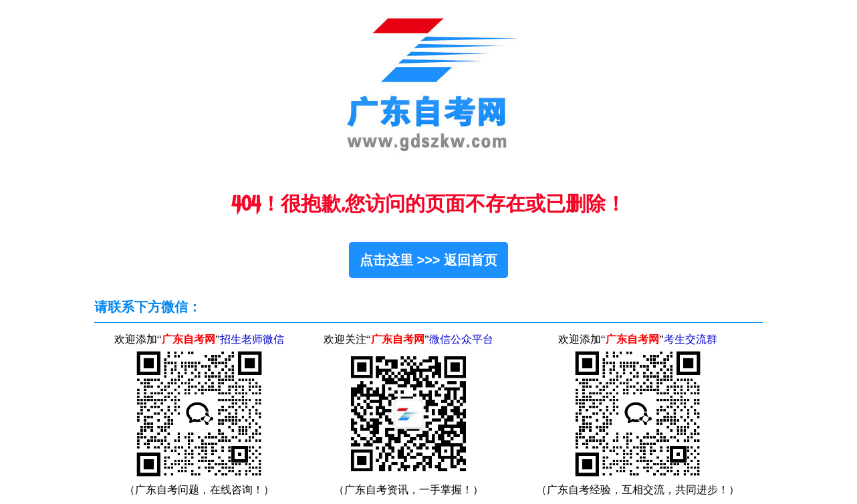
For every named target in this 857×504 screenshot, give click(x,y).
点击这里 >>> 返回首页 (428, 260)
